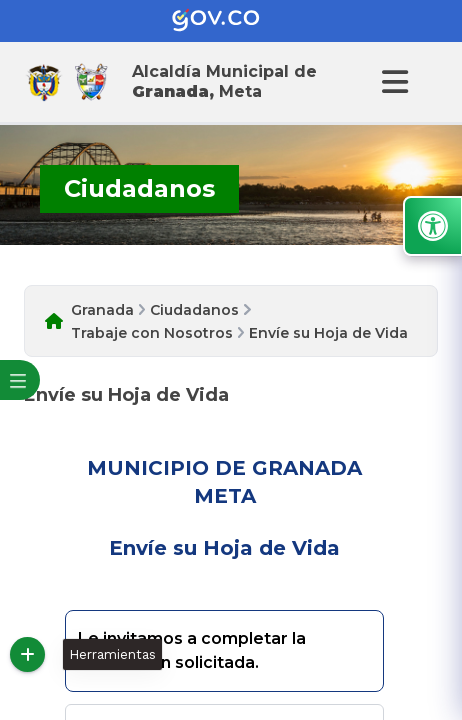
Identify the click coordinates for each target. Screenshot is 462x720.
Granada (102, 310)
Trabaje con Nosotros (152, 333)
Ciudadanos (194, 310)
